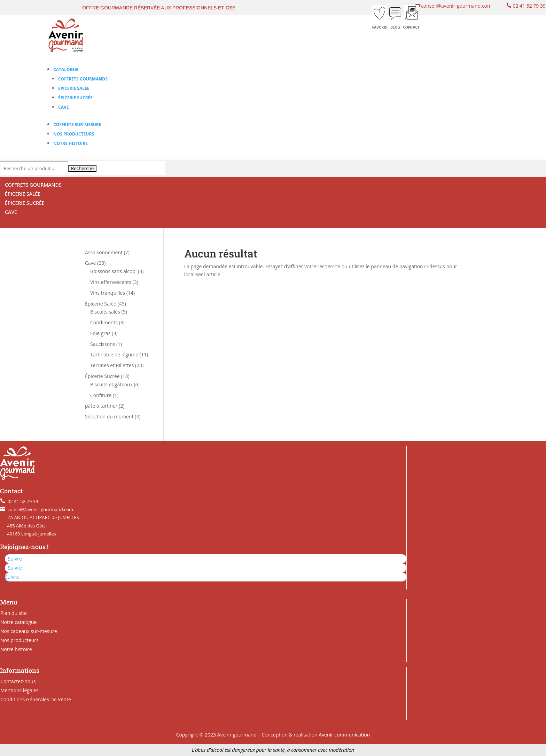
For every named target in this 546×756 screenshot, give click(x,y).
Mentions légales (19, 690)
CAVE (11, 212)
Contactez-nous (18, 681)
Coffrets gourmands (83, 79)
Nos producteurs (74, 134)
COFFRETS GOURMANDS (33, 185)
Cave (63, 107)
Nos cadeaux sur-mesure (29, 631)
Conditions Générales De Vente (36, 699)
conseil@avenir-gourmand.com (456, 6)
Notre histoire (71, 143)
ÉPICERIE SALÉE (23, 194)
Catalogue (66, 70)
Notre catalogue (18, 622)
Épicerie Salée (74, 88)
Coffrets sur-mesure (77, 125)
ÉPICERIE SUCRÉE (25, 203)
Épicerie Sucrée (75, 98)
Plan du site (14, 613)
